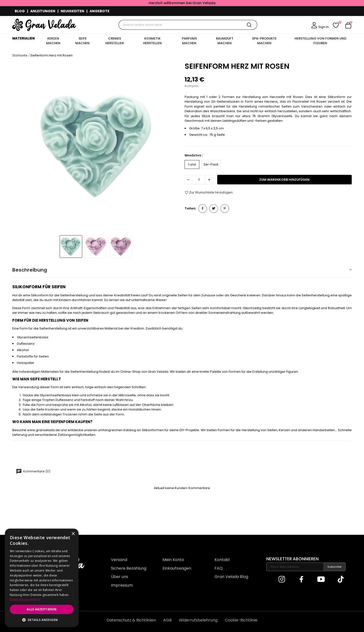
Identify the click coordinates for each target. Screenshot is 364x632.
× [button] (73, 534)
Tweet (214, 209)
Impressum (122, 585)
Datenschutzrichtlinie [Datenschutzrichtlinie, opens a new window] (25, 600)
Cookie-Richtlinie (241, 620)
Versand (119, 560)
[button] (42, 620)
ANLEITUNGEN (43, 11)
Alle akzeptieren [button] (42, 609)
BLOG (20, 11)
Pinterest (225, 209)
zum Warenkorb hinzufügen (284, 180)
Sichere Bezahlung (129, 568)
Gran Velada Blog (231, 577)
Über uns (120, 577)
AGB (167, 620)
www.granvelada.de (43, 430)
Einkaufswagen (177, 568)
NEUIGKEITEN (72, 11)
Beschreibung (30, 270)
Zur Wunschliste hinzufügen (209, 192)
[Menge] (199, 180)
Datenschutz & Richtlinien (131, 620)
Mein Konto (173, 560)
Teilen (203, 209)
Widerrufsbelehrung (198, 620)
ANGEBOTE (100, 11)
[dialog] (42, 578)
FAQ (219, 568)
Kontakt (222, 560)
